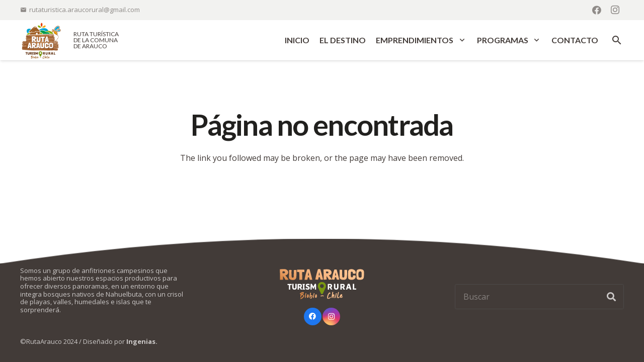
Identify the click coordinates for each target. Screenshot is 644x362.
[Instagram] (615, 10)
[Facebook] (597, 10)
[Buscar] (539, 297)
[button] (460, 40)
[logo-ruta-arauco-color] (41, 40)
